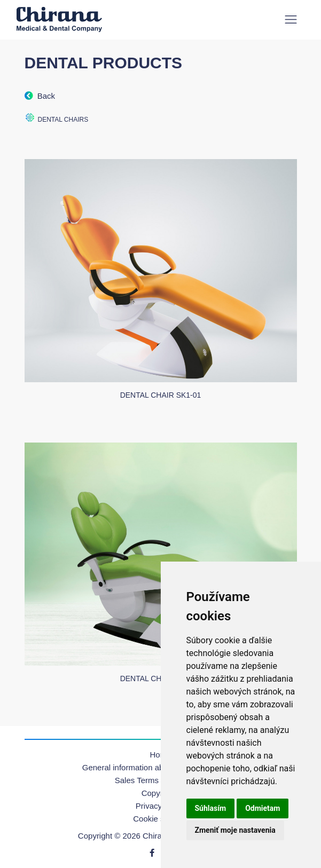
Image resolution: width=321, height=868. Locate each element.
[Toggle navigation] (291, 19)
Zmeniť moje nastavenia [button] (235, 830)
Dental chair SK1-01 (161, 395)
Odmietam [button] (263, 808)
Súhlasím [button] (211, 808)
